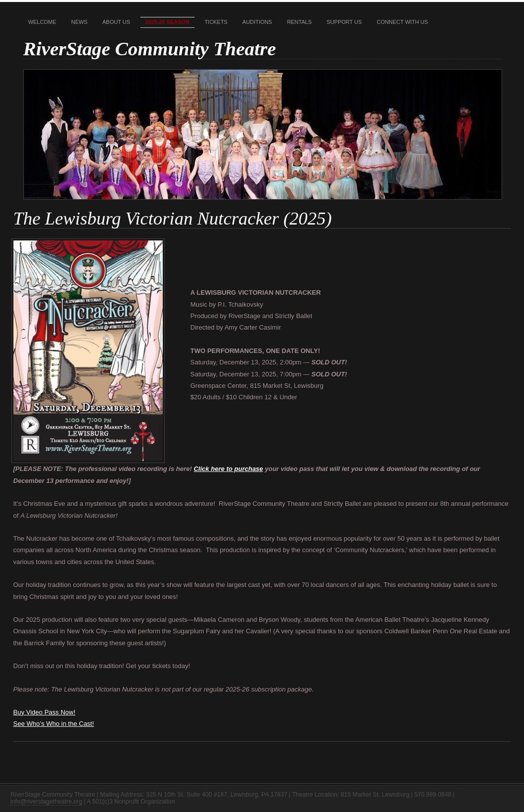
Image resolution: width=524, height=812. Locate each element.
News (79, 22)
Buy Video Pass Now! (45, 712)
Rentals (300, 22)
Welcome (43, 22)
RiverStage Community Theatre (150, 49)
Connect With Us (402, 22)
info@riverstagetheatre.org (46, 802)
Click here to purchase (228, 469)
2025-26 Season (167, 22)
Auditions (257, 22)
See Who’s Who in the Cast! (54, 724)
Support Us (344, 22)
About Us (116, 22)
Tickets (216, 22)
